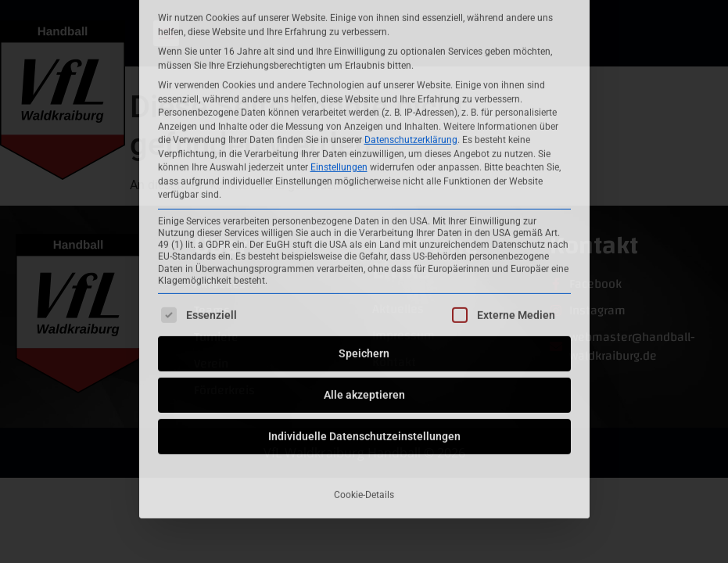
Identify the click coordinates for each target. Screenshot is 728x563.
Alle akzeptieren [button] (364, 250)
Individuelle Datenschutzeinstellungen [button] (364, 292)
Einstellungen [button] (339, 23)
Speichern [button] (364, 209)
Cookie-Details (364, 350)
